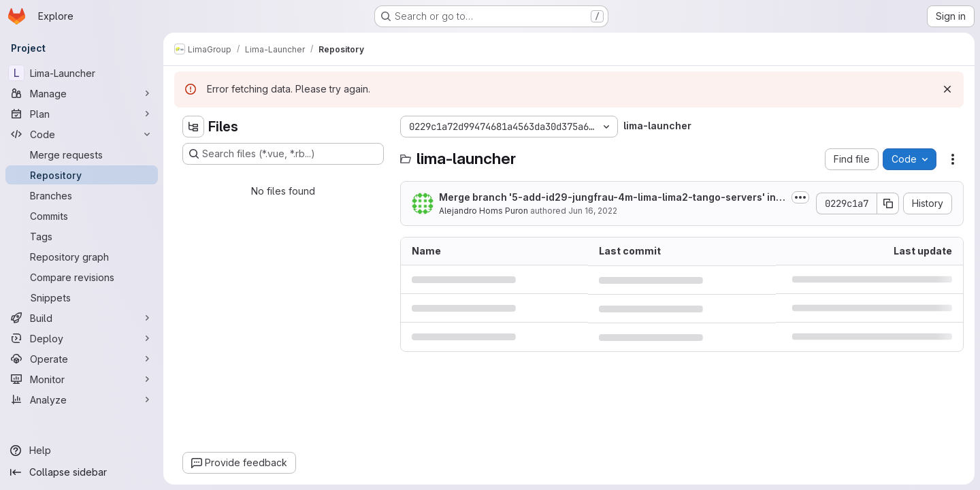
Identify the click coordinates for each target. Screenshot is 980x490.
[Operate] (82, 359)
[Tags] (82, 236)
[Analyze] (82, 399)
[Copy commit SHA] (888, 203)
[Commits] (82, 216)
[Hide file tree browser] (193, 127)
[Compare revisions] (82, 277)
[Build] (82, 318)
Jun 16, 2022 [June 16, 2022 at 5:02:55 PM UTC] (593, 211)
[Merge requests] (82, 154)
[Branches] (82, 195)
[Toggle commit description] (800, 197)
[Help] (82, 451)
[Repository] (82, 175)
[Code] (82, 134)
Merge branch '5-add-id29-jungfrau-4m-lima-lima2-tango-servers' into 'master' (612, 198)
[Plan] (82, 114)
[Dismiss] (947, 89)
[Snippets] (82, 297)
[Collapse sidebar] (82, 472)
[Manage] (82, 93)
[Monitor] (82, 379)
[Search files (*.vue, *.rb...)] (283, 154)
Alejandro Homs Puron (484, 211)
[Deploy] (82, 338)
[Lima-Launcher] (82, 73)
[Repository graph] (82, 257)
